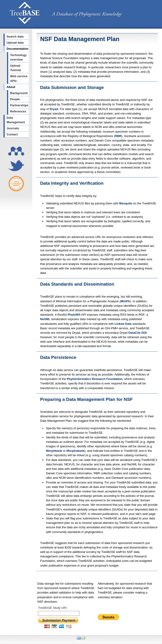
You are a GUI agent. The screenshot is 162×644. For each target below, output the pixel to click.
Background (19, 93)
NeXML (45, 319)
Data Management (16, 120)
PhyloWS (74, 315)
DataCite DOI (137, 333)
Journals (13, 128)
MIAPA (125, 301)
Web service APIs (19, 78)
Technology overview (18, 57)
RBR (118, 136)
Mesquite (126, 203)
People (15, 99)
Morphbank (54, 451)
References (18, 111)
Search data (15, 36)
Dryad (54, 109)
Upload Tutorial (15, 68)
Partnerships (19, 105)
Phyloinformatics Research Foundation (95, 379)
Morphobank (75, 451)
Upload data (15, 43)
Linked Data (123, 324)
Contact (12, 134)
